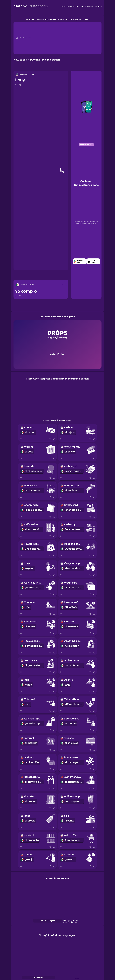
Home (31, 20)
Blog (78, 6)
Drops (63, 6)
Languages (71, 6)
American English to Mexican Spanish (52, 20)
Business (90, 6)
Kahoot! (83, 6)
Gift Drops (98, 6)
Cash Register (75, 20)
